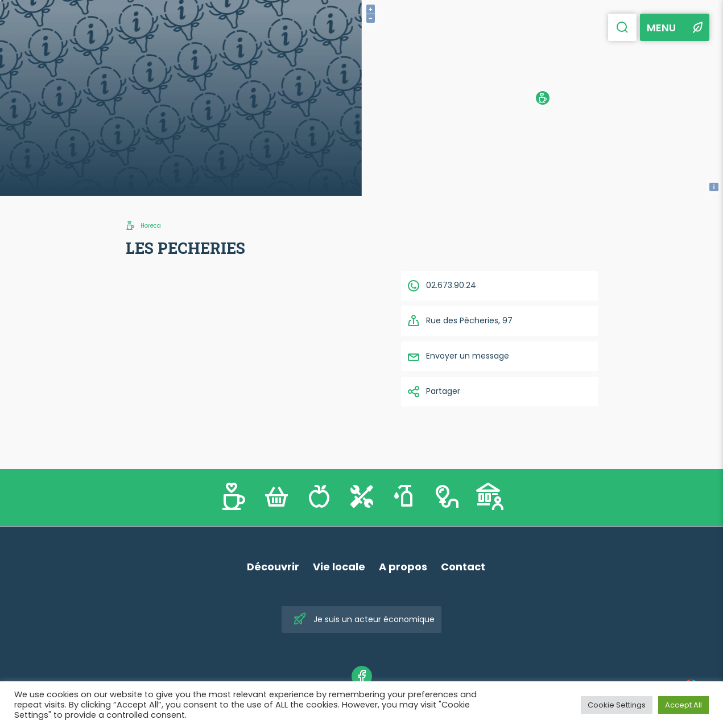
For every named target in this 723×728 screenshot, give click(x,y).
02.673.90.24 (441, 286)
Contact (463, 567)
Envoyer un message (458, 356)
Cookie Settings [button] (617, 705)
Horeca (151, 226)
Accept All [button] (683, 705)
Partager (433, 392)
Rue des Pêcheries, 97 (460, 321)
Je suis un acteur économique (364, 620)
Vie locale (339, 567)
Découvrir (273, 567)
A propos (403, 567)
